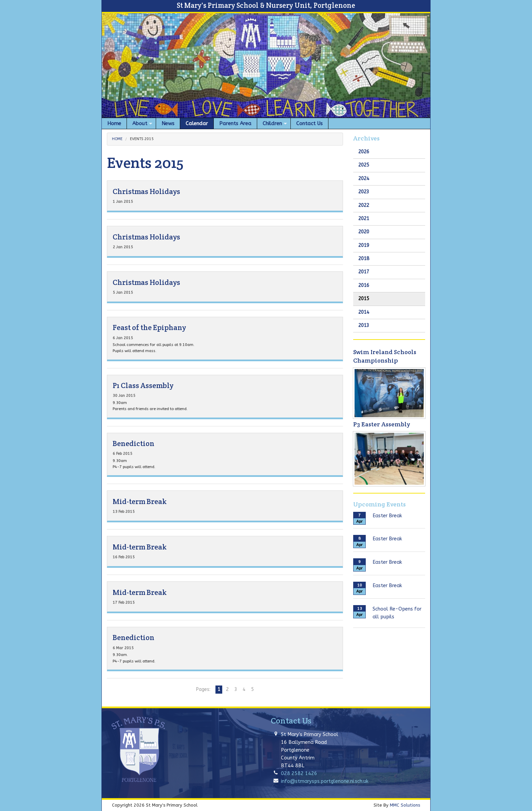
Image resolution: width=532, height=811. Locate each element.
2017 (364, 272)
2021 (364, 219)
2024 (364, 179)
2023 (364, 192)
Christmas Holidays (146, 191)
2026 (364, 152)
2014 (364, 312)
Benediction (134, 443)
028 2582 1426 (299, 774)
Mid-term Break (140, 501)
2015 (364, 299)
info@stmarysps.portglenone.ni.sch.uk (325, 781)
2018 (364, 259)
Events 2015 (142, 139)
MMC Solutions (405, 805)
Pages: (203, 689)
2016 (364, 285)
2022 (364, 205)
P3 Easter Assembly (382, 424)
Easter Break (387, 516)
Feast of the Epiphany (149, 327)
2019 (364, 245)
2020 (364, 232)
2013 (364, 325)
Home (117, 139)
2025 (364, 165)
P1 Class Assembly (143, 385)
